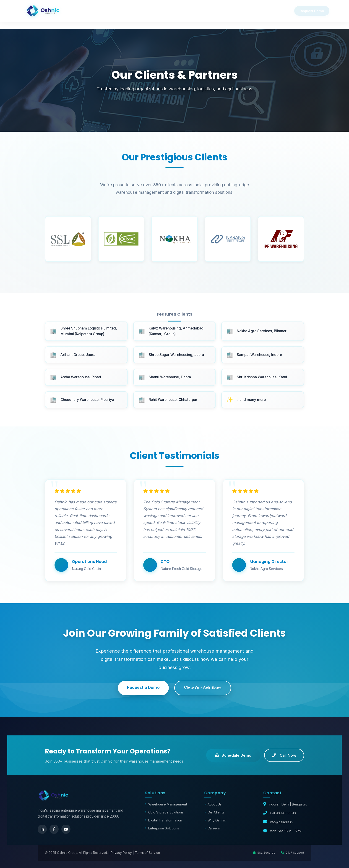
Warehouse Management (166, 804)
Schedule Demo (233, 755)
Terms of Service (147, 853)
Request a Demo (143, 687)
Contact (224, 11)
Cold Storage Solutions (164, 812)
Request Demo (306, 11)
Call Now (284, 755)
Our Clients (214, 812)
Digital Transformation (163, 820)
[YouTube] (66, 829)
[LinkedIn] (42, 829)
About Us (213, 804)
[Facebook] (54, 829)
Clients (191, 11)
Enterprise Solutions (162, 828)
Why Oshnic (122, 11)
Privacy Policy (121, 853)
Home (88, 11)
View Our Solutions (203, 688)
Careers (212, 828)
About (256, 11)
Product (159, 11)
